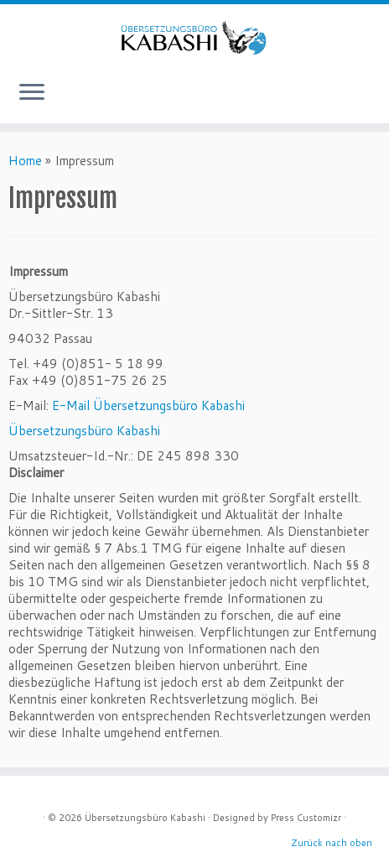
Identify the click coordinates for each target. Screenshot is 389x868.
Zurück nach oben (332, 843)
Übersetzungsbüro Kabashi (84, 431)
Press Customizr (306, 818)
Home (25, 161)
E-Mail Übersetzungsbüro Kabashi (148, 405)
